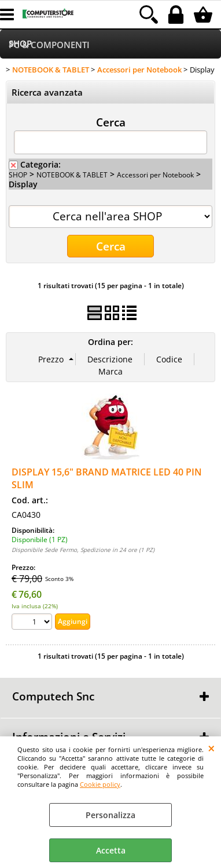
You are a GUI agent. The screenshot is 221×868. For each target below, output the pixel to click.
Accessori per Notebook (155, 175)
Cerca (111, 122)
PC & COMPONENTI (49, 45)
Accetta (111, 850)
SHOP (18, 175)
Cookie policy (100, 784)
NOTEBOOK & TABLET (72, 175)
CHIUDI (211, 748)
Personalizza (110, 815)
